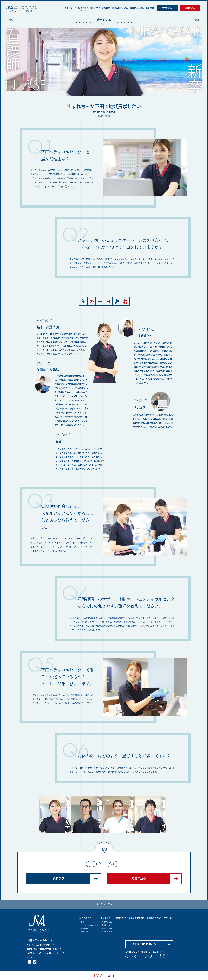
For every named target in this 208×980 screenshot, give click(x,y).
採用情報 (150, 8)
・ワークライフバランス (89, 926)
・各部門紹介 (84, 932)
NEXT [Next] (197, 21)
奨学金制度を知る (120, 8)
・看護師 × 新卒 (106, 922)
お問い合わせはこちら (153, 944)
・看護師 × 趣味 (106, 929)
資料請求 (77, 879)
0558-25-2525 (140, 957)
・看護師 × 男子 (106, 926)
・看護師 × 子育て (107, 932)
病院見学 (106, 8)
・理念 (82, 922)
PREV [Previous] (11, 21)
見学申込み (167, 8)
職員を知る (83, 8)
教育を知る (95, 8)
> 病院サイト (36, 953)
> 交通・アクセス (55, 953)
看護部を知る (70, 8)
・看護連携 (84, 929)
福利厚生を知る (137, 8)
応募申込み (190, 8)
